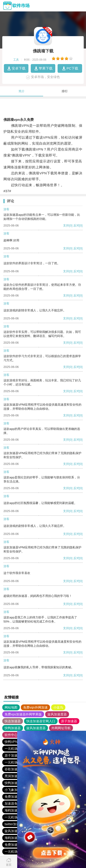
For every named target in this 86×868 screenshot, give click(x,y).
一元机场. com (15, 749)
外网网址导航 (61, 728)
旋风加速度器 (57, 714)
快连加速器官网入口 (41, 721)
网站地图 (11, 707)
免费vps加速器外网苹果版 (23, 714)
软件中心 (11, 735)
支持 (66, 225)
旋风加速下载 (14, 831)
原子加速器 (69, 721)
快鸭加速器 (13, 728)
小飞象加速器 (14, 790)
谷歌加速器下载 (16, 769)
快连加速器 (13, 721)
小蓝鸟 (58, 707)
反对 (76, 225)
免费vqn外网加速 (35, 707)
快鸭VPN (11, 742)
